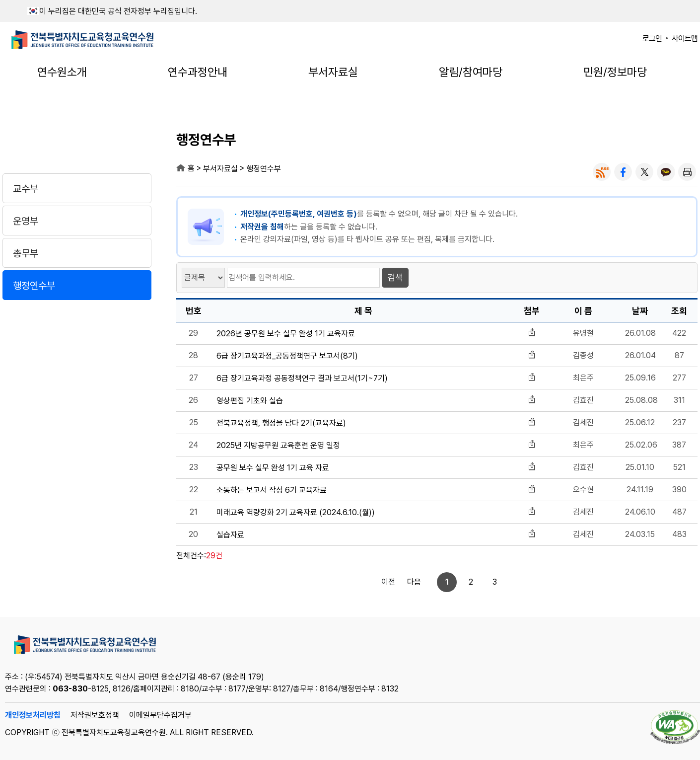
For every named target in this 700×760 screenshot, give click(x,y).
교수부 (26, 189)
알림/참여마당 (471, 72)
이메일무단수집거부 (160, 715)
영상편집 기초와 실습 (250, 401)
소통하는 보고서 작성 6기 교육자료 (272, 490)
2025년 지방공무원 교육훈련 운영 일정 (278, 446)
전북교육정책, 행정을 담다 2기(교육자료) (281, 423)
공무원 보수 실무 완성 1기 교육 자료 (273, 468)
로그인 (652, 38)
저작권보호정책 (95, 715)
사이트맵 (685, 38)
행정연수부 (34, 286)
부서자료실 (333, 72)
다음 (486, 582)
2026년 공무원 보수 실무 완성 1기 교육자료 (286, 334)
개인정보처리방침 (33, 715)
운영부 (26, 221)
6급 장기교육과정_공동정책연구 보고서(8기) (287, 356)
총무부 (26, 253)
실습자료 (230, 535)
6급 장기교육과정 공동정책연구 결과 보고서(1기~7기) (302, 379)
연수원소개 (62, 72)
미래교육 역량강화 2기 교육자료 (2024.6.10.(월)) (296, 513)
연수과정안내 (198, 72)
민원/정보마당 (615, 72)
